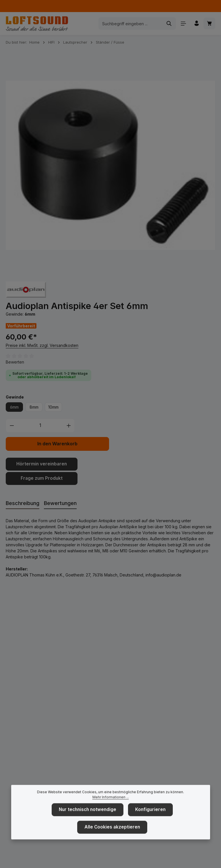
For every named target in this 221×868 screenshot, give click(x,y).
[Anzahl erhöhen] (69, 426)
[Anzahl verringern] (12, 426)
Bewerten (15, 362)
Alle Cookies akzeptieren (112, 836)
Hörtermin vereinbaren (42, 464)
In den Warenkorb (57, 444)
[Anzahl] (40, 426)
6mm (14, 407)
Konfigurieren (149, 819)
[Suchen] (168, 24)
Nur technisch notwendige (89, 819)
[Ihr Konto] (196, 24)
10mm (53, 407)
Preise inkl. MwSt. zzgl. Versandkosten (42, 345)
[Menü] (182, 24)
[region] (110, 165)
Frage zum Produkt (42, 478)
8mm (34, 407)
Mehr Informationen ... (111, 807)
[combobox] (129, 24)
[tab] (23, 502)
